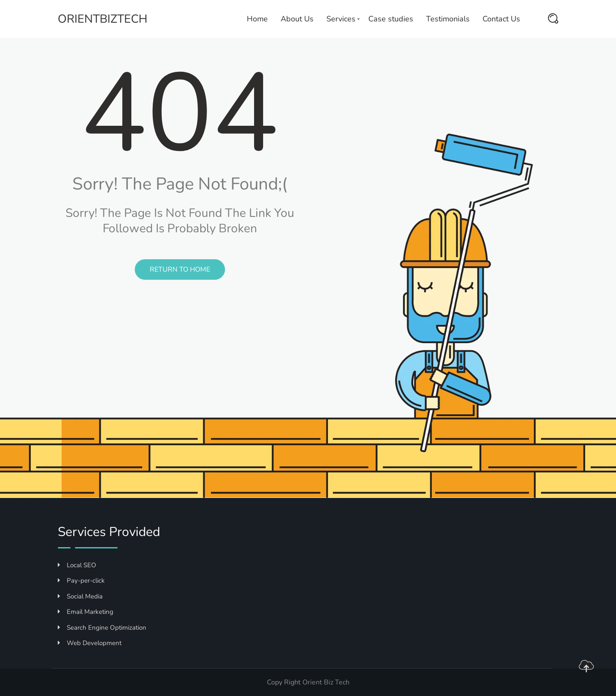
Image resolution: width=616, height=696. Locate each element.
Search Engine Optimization (102, 628)
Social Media (80, 596)
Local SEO (77, 565)
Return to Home (180, 270)
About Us (297, 19)
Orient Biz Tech (326, 682)
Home (257, 19)
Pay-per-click (81, 580)
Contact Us (501, 19)
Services (341, 19)
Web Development (90, 643)
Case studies (391, 19)
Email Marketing (86, 612)
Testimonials (448, 19)
